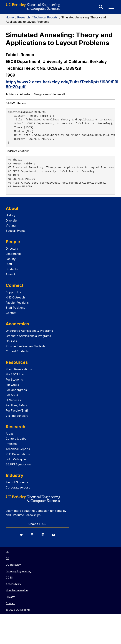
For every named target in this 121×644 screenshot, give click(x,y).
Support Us (13, 292)
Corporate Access (18, 487)
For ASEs (12, 395)
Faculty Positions (17, 303)
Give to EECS (37, 524)
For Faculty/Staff (17, 410)
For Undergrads (16, 390)
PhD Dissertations (18, 454)
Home (10, 17)
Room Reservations (19, 369)
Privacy (10, 597)
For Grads (12, 385)
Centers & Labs (16, 439)
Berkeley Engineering (19, 571)
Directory (12, 249)
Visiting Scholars (17, 416)
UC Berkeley (13, 565)
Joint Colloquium (17, 459)
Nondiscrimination (17, 590)
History (11, 215)
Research (24, 17)
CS (7, 558)
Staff (9, 264)
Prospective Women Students (26, 346)
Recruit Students (17, 482)
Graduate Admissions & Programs (28, 336)
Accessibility (13, 584)
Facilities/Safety (16, 405)
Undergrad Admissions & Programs (29, 331)
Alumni (10, 274)
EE (7, 552)
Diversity (12, 220)
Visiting (11, 225)
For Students (14, 380)
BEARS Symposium (19, 464)
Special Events (16, 231)
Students (12, 269)
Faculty (11, 259)
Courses (11, 341)
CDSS (9, 578)
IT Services (13, 400)
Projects (11, 444)
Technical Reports (46, 17)
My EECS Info (15, 374)
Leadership (13, 254)
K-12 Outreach (15, 297)
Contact (11, 313)
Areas (10, 434)
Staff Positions (15, 308)
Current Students (17, 351)
